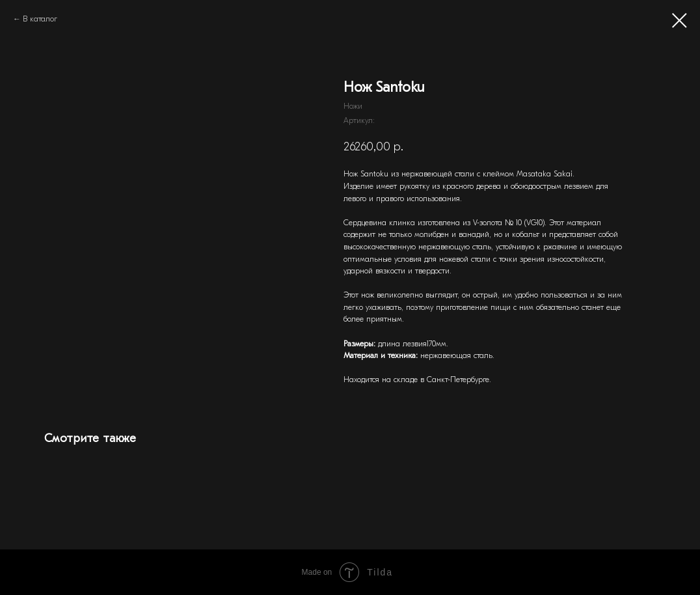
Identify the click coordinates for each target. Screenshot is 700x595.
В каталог (40, 19)
